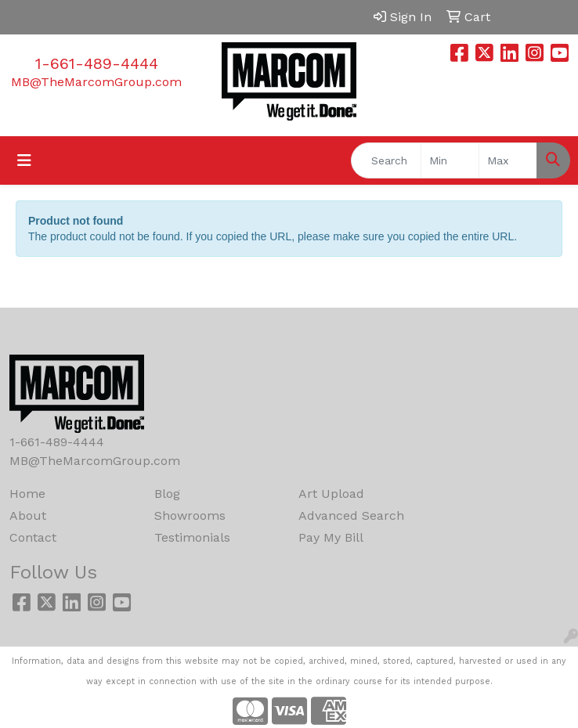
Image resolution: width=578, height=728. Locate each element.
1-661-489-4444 (97, 63)
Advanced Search (351, 515)
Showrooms (190, 515)
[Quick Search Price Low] (450, 160)
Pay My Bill (331, 537)
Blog (167, 494)
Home (27, 494)
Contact (33, 537)
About (28, 515)
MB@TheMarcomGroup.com (96, 82)
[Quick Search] (386, 160)
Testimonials (192, 537)
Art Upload (331, 494)
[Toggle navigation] (24, 160)
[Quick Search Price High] (508, 160)
